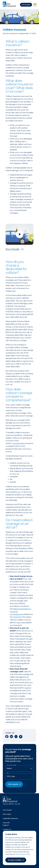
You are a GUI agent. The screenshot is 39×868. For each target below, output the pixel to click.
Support (6, 825)
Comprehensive (18, 443)
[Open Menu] (35, 5)
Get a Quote (7, 810)
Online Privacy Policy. (23, 854)
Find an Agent (26, 5)
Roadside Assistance (10, 818)
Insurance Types (11, 765)
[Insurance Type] (19, 768)
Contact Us (7, 829)
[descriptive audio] (22, 249)
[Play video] (19, 234)
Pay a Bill (6, 823)
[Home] (10, 4)
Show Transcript (12, 249)
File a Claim (7, 814)
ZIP (8, 773)
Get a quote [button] (13, 784)
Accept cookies (15, 860)
